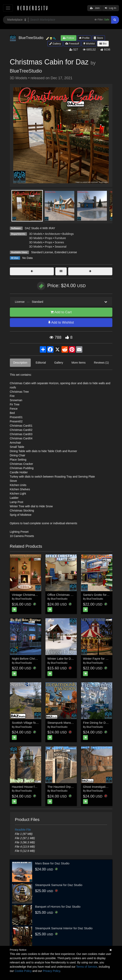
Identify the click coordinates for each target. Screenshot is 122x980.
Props (49, 238)
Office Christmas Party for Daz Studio (72, 595)
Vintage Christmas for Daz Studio (34, 595)
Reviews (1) (101, 363)
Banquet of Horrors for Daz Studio (58, 907)
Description (20, 363)
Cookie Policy (23, 971)
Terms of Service (87, 967)
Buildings (68, 234)
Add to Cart (61, 312)
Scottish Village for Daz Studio (32, 723)
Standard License (42, 252)
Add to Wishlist (61, 322)
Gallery (55, 44)
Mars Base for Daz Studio (52, 863)
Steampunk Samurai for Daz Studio (59, 885)
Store (98, 38)
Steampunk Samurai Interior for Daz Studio (64, 928)
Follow (69, 38)
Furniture (60, 238)
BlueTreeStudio (26, 71)
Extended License (66, 252)
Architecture (52, 234)
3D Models (36, 234)
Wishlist (89, 44)
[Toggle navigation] (8, 8)
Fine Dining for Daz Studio (101, 723)
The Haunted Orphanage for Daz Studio (74, 787)
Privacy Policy (51, 971)
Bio (103, 44)
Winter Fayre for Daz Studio (102, 659)
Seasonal (60, 247)
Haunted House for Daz (28, 787)
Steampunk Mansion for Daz (66, 723)
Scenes (59, 242)
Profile (84, 38)
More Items (79, 363)
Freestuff (72, 44)
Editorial (41, 363)
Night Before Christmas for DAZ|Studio (38, 659)
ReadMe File (23, 830)
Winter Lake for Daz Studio (65, 659)
